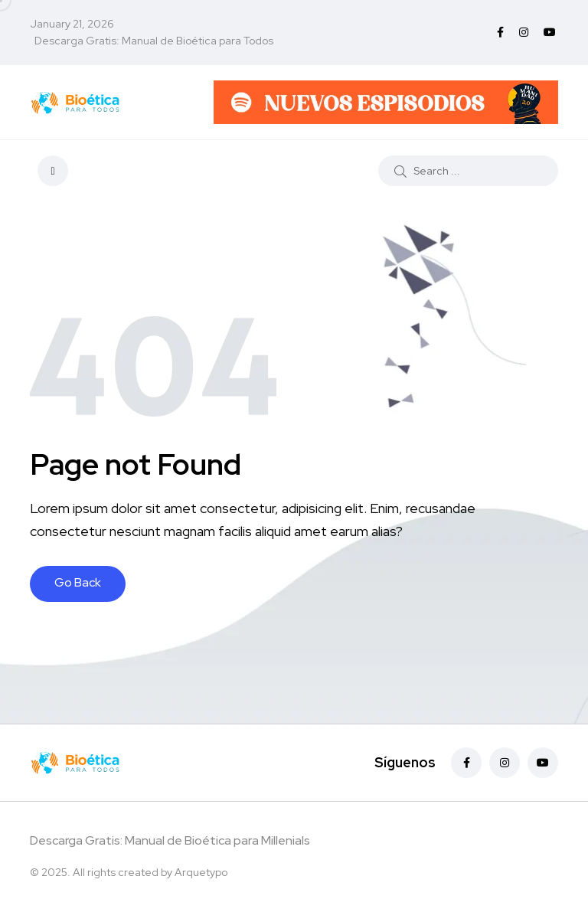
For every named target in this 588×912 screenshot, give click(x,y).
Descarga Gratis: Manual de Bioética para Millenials (170, 840)
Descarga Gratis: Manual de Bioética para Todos (154, 41)
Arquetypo (201, 872)
